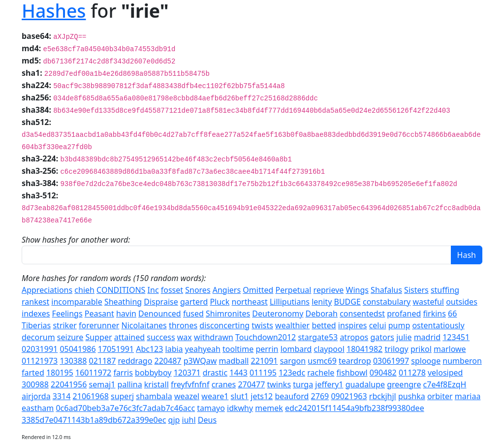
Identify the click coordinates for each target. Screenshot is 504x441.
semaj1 (102, 384)
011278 (412, 373)
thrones (183, 325)
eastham (38, 408)
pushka (412, 396)
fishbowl (352, 373)
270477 (251, 384)
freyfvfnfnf (190, 384)
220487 (168, 361)
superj (122, 396)
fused (193, 314)
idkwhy (240, 408)
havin (126, 314)
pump (399, 325)
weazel (187, 396)
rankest (35, 302)
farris (123, 373)
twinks (279, 384)
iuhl (189, 420)
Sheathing (123, 302)
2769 (320, 396)
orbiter (440, 396)
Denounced (160, 314)
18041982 (364, 349)
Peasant (99, 314)
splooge (426, 361)
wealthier (292, 325)
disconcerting (224, 325)
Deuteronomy (278, 314)
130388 (73, 361)
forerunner (99, 325)
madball (234, 361)
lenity (322, 302)
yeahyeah (203, 349)
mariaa (468, 396)
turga (303, 384)
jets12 (262, 396)
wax (185, 337)
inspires (353, 325)
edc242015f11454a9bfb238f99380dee (355, 408)
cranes (224, 384)
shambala (154, 396)
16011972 (93, 373)
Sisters (416, 290)
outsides (462, 302)
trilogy (396, 349)
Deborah (322, 314)
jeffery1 (329, 384)
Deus (207, 420)
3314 (62, 396)
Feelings (67, 314)
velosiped (445, 373)
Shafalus (386, 290)
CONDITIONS (121, 290)
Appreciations (47, 290)
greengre (404, 384)
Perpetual (293, 290)
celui (378, 325)
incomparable (77, 302)
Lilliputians (290, 302)
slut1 (240, 396)
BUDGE (347, 302)
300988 (35, 384)
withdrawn (214, 337)
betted (324, 325)
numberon (462, 361)
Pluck (220, 302)
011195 (263, 373)
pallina (130, 384)
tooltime (238, 349)
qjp (174, 420)
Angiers (227, 290)
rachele (321, 373)
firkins (434, 314)
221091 (265, 361)
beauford (292, 396)
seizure (70, 337)
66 (452, 314)
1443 (238, 373)
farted (33, 373)
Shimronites (228, 314)
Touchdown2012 (266, 337)
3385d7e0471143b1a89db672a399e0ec (94, 420)
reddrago (135, 361)
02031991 (40, 349)
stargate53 (318, 337)
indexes (36, 314)
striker (64, 325)
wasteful (428, 302)
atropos (354, 337)
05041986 (78, 349)
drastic (215, 373)
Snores (198, 290)
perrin (267, 349)
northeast (250, 302)
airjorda (36, 396)
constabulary (387, 302)
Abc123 (149, 349)
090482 (383, 373)
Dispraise (161, 302)
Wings (357, 290)
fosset (172, 290)
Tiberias (36, 325)
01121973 (40, 361)
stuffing (445, 290)
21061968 (91, 396)
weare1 (215, 396)
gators (382, 337)
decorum (38, 337)
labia (174, 349)
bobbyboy (153, 373)
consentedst (362, 314)
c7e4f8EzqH (445, 384)
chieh (84, 290)
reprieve (329, 290)
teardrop (355, 361)
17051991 (116, 349)
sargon (293, 361)
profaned (404, 314)
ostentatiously (438, 325)
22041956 (69, 384)
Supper (99, 337)
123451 (456, 337)
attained (129, 337)
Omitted (258, 290)
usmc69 (322, 361)
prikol (421, 349)
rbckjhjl (383, 396)
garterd (194, 302)
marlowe (450, 349)
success (161, 337)
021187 (102, 361)
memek (269, 408)
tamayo (211, 408)
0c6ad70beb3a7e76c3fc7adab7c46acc (125, 408)
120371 (187, 373)
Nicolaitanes (144, 325)
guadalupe (365, 384)
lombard (296, 349)
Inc (153, 290)
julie (404, 337)
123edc (292, 373)
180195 (60, 373)
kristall (157, 384)
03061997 (391, 361)
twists (262, 325)
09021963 (349, 396)
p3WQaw (200, 361)
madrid (427, 337)
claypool (329, 349)
